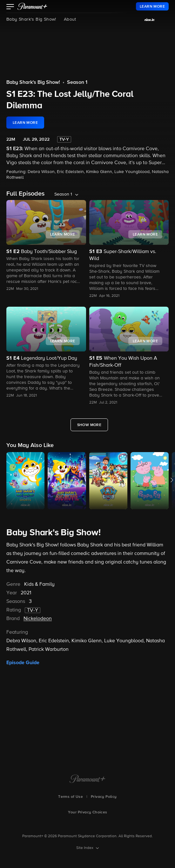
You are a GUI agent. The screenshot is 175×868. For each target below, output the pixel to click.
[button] (10, 7)
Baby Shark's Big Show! (31, 19)
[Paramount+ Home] (87, 779)
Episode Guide (23, 663)
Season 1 (77, 83)
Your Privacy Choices (88, 812)
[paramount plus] (32, 6)
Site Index (85, 848)
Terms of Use (71, 797)
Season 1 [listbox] (63, 194)
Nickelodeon (38, 619)
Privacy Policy (104, 797)
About (70, 19)
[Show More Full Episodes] (89, 425)
